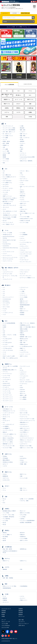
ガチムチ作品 (23, 515)
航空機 (22, 307)
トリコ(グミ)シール (7, 436)
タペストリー (6, 602)
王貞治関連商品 (24, 586)
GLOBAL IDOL (6, 480)
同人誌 (4, 522)
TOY (18, 91)
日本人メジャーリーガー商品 (9, 586)
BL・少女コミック (7, 134)
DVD (4, 503)
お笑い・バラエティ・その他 (9, 335)
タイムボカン (6, 185)
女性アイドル (30, 100)
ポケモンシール (6, 417)
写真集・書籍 (23, 464)
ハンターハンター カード (9, 413)
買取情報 (21, 611)
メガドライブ (23, 372)
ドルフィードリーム (7, 261)
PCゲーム (7, 112)
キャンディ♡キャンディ (26, 262)
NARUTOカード (24, 424)
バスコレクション (24, 287)
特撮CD (22, 333)
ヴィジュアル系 (24, 478)
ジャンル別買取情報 (9, 85)
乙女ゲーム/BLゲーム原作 (9, 356)
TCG (4, 422)
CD (3, 501)
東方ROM (22, 533)
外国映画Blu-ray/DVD (25, 325)
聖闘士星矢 (23, 196)
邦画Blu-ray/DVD (24, 344)
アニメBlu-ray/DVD (7, 339)
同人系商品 (5, 537)
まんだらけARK (5, 627)
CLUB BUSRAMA (7, 299)
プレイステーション (7, 395)
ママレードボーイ (24, 272)
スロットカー (6, 305)
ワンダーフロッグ (24, 260)
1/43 (4, 293)
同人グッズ (23, 511)
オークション (22, 616)
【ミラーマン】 (6, 213)
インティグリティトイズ (8, 252)
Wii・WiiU (5, 381)
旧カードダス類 (24, 413)
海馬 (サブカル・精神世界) (26, 161)
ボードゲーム (23, 155)
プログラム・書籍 (24, 501)
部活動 (3, 615)
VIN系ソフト (23, 350)
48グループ (5, 464)
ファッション (6, 161)
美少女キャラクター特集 (26, 446)
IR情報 (3, 616)
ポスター (18, 104)
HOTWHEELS (6, 301)
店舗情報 (21, 609)
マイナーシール (24, 417)
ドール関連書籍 (24, 235)
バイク (4, 315)
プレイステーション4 (8, 401)
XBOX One (23, 391)
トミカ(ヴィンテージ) (8, 313)
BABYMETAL (23, 458)
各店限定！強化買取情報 (26, 522)
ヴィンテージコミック (8, 126)
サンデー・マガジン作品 (8, 515)
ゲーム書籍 (5, 138)
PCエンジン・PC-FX (25, 380)
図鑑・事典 (23, 136)
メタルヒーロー (24, 209)
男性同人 (18, 108)
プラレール (23, 289)
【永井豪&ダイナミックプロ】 (10, 215)
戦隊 (21, 207)
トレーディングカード (8, 430)
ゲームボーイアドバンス (8, 389)
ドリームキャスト (24, 376)
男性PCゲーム (6, 561)
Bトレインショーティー (8, 297)
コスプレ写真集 (24, 539)
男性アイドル (7, 104)
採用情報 (4, 611)
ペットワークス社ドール (26, 242)
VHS (4, 333)
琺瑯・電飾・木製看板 (8, 578)
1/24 (4, 291)
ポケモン (22, 190)
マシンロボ (5, 192)
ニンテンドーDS (7, 391)
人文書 (22, 126)
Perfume (22, 460)
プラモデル (23, 177)
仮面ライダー (23, 204)
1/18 (4, 289)
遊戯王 (4, 419)
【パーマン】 (6, 207)
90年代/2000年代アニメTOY (26, 219)
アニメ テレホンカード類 (9, 446)
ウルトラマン (23, 205)
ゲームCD (5, 344)
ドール (30, 91)
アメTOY (22, 185)
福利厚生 (4, 613)
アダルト (5, 337)
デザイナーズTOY (24, 181)
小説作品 (22, 519)
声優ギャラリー (24, 600)
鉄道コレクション (24, 311)
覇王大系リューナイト (8, 202)
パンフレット (23, 153)
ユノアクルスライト (25, 248)
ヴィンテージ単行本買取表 (9, 130)
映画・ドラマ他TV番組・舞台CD (28, 327)
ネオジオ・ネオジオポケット (27, 382)
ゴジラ (4, 209)
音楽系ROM (23, 537)
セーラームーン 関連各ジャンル (27, 278)
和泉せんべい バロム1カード (27, 440)
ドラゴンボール (6, 190)
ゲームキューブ (6, 378)
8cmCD (4, 325)
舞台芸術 (22, 128)
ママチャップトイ (24, 246)
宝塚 (30, 104)
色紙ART (5, 432)
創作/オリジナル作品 (25, 513)
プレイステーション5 (25, 366)
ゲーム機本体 (23, 397)
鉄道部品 (22, 315)
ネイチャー (23, 143)
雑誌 (21, 151)
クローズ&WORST (7, 181)
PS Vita (22, 370)
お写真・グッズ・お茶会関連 (27, 499)
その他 (30, 117)
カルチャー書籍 (6, 153)
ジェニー (5, 254)
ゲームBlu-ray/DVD (7, 343)
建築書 (4, 155)
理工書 (22, 139)
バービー (22, 237)
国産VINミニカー (24, 301)
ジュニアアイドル (24, 352)
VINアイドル (6, 478)
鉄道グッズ (23, 309)
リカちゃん (23, 250)
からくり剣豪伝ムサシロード (9, 177)
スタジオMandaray (6, 625)
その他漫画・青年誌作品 (8, 517)
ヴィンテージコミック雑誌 (9, 128)
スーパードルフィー (7, 255)
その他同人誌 (30, 108)
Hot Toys (5, 221)
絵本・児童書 (6, 143)
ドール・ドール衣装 (7, 233)
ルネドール (23, 258)
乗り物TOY (18, 95)
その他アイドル (24, 462)
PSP (21, 368)
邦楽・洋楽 (23, 343)
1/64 (4, 295)
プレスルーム (22, 622)
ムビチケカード (24, 444)
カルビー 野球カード (25, 430)
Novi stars (5, 242)
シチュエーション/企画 (8, 346)
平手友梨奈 (5, 458)
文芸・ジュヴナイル (25, 138)
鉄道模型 (22, 313)
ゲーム (4, 490)
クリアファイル (24, 411)
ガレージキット (24, 179)
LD (3, 329)
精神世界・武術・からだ (26, 337)
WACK (22, 456)
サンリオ (5, 270)
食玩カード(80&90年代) (8, 438)
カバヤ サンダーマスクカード (27, 438)
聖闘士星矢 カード (24, 422)
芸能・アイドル (24, 341)
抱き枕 (4, 540)
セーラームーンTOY (7, 274)
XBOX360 (22, 390)
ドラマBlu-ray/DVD (7, 348)
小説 (4, 147)
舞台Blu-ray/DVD (24, 339)
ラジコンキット (24, 295)
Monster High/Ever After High (9, 240)
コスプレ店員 (5, 624)
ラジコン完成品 (24, 297)
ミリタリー (23, 132)
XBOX (22, 388)
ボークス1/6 (23, 244)
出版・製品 (21, 620)
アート (4, 488)
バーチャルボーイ (7, 379)
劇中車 (22, 299)
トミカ (4, 311)
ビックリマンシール (25, 415)
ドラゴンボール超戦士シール (9, 434)
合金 (21, 173)
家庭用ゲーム (7, 100)
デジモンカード (6, 421)
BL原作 (4, 327)
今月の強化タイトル (7, 409)
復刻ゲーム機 (23, 395)
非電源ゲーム (6, 145)
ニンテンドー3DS (7, 393)
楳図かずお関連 (24, 329)
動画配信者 (5, 476)
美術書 (4, 157)
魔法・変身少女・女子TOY (7, 95)
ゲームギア (23, 378)
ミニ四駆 (22, 291)
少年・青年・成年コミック (9, 132)
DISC (30, 95)
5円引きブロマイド (24, 436)
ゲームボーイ (6, 387)
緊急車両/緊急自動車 (25, 305)
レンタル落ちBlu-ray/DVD (26, 346)
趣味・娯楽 (23, 130)
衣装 (21, 569)
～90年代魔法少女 (7, 204)
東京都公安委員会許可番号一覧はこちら (9, 639)
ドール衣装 (23, 233)
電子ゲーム (23, 393)
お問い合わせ (22, 625)
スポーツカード (24, 434)
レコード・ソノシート (25, 354)
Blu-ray (4, 499)
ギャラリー (23, 598)
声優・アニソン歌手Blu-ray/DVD (10, 358)
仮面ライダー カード (25, 428)
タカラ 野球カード (24, 432)
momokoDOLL (6, 246)
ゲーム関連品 (23, 399)
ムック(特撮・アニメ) (8, 136)
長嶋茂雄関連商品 (7, 588)
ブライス (22, 238)
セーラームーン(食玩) (8, 442)
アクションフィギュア (8, 223)
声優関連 (5, 600)
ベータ (4, 352)
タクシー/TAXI (6, 307)
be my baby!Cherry (7, 244)
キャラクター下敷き (7, 448)
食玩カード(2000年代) (8, 440)
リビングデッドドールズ (26, 254)
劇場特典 (5, 598)
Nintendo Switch (6, 383)
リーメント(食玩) (24, 256)
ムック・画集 (6, 151)
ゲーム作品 (5, 521)
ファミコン (5, 372)
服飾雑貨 (5, 569)
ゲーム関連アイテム (7, 183)
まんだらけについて (6, 609)
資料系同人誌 (23, 549)
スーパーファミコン (7, 374)
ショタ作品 (23, 517)
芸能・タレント (24, 134)
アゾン (4, 250)
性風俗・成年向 (6, 141)
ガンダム (22, 198)
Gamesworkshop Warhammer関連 (27, 157)
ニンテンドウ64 (6, 376)
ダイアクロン (6, 187)
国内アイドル (23, 474)
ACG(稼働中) (6, 426)
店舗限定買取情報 (28, 84)
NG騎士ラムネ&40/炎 (25, 221)
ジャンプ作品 (6, 513)
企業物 (30, 112)
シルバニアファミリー (8, 272)
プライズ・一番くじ (25, 171)
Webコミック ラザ (6, 622)
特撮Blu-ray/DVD (24, 331)
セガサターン (23, 374)
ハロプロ (5, 466)
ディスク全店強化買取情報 (9, 323)
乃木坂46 (5, 456)
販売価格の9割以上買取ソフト (10, 370)
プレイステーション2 (8, 397)
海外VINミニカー (24, 303)
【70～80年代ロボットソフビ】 (10, 211)
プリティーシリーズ (25, 270)
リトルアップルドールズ (26, 252)
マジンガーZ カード (25, 426)
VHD (4, 331)
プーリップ (23, 240)
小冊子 (22, 149)
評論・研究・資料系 (7, 549)
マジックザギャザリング (8, 424)
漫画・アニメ (23, 488)
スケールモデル (6, 303)
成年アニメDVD (24, 356)
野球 (7, 117)
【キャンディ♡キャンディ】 (9, 205)
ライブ (4, 354)
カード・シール (18, 100)
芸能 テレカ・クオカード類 (26, 448)
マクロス (22, 200)
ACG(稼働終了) (6, 428)
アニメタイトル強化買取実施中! (27, 521)
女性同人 (7, 108)
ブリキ (22, 183)
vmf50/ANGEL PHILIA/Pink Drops (10, 248)
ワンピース (23, 194)
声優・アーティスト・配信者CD (27, 323)
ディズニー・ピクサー (8, 188)
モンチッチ (23, 274)
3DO (21, 386)
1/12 (4, 287)
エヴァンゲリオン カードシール (27, 421)
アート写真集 (6, 159)
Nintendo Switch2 (7, 385)
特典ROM (22, 535)
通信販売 (21, 615)
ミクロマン (5, 194)
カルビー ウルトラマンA (26, 442)
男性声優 (22, 335)
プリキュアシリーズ (7, 279)
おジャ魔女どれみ (7, 175)
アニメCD (5, 341)
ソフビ (22, 175)
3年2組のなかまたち (7, 235)
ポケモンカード (6, 415)
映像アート (23, 348)
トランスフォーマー (25, 202)
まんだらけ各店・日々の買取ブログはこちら (19, 27)
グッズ (4, 596)
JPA (4, 173)
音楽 (4, 163)
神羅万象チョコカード (8, 444)
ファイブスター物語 (25, 217)
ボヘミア (4, 620)
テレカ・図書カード (7, 535)
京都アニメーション (7, 196)
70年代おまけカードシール (9, 411)
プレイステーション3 (8, 399)
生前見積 (21, 613)
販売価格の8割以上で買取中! (9, 511)
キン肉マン (5, 179)
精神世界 (22, 141)
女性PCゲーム (23, 561)
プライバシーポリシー (24, 624)
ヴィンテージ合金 (24, 223)
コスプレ (18, 112)
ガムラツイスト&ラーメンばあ (27, 419)
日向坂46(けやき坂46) (8, 462)
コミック (5, 139)
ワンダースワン (24, 384)
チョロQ (5, 309)
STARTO (5, 474)
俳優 (21, 476)
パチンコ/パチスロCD (8, 350)
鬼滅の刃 (22, 192)
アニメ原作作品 (6, 519)
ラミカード (23, 409)
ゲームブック (23, 159)
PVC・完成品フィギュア (8, 224)
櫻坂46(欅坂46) (6, 460)
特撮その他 (23, 211)
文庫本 (22, 145)
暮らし (22, 147)
